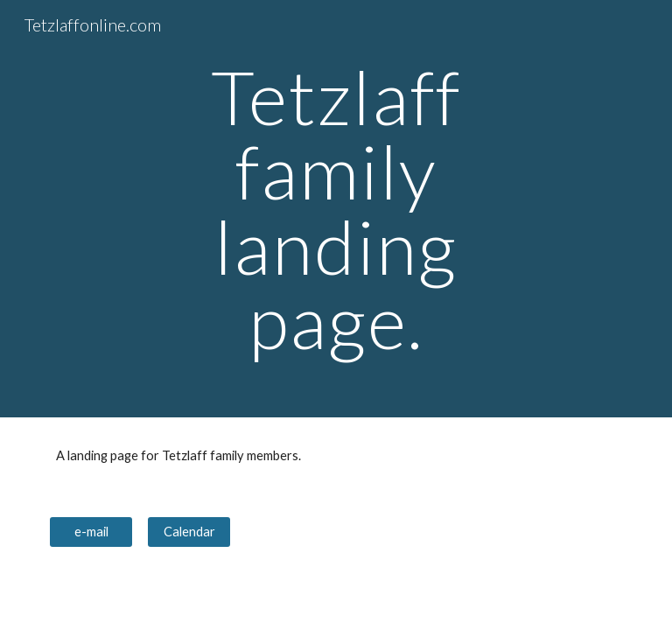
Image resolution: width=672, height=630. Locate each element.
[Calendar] (189, 532)
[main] (336, 209)
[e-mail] (91, 532)
